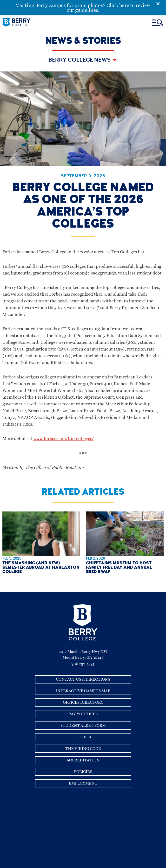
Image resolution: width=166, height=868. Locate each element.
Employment (83, 783)
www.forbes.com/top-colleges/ (63, 439)
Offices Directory (83, 702)
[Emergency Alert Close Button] (161, 3)
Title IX (83, 737)
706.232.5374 (83, 664)
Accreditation (83, 760)
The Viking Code (83, 749)
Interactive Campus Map (83, 691)
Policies (83, 772)
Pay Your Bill (83, 714)
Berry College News (80, 60)
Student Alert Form (83, 726)
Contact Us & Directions (83, 679)
